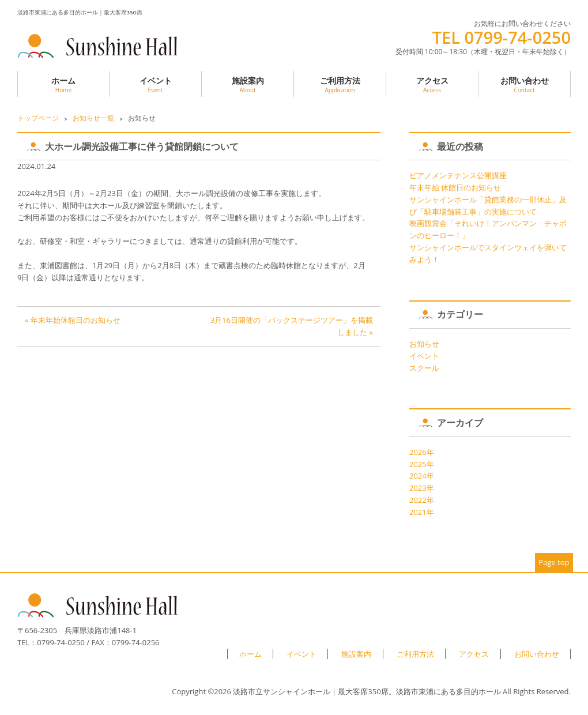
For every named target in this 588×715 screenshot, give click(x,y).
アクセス (432, 84)
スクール (424, 368)
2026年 (422, 452)
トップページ (38, 118)
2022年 (422, 500)
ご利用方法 (340, 84)
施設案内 (248, 84)
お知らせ (424, 344)
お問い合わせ (524, 84)
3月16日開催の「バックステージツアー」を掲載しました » (292, 326)
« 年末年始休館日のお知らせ (73, 320)
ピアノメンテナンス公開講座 (458, 175)
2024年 (422, 476)
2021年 (422, 512)
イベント (155, 84)
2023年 (422, 488)
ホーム (63, 84)
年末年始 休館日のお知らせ (455, 187)
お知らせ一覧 (93, 118)
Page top (554, 562)
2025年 (422, 464)
